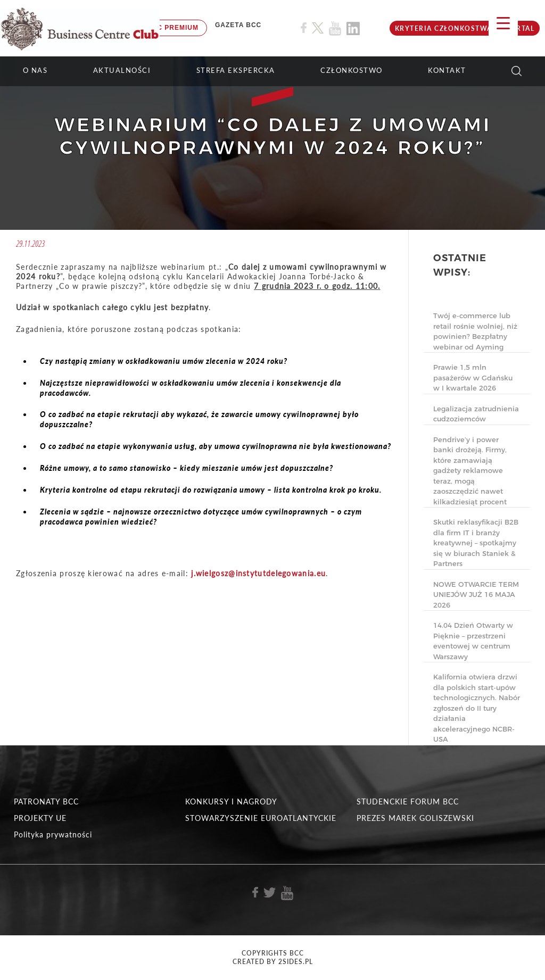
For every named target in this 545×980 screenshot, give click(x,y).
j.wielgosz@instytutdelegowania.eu (258, 573)
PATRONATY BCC (46, 802)
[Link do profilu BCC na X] (318, 28)
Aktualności (122, 70)
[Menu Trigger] (503, 23)
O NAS (35, 70)
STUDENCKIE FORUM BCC (408, 802)
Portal (520, 28)
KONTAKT (447, 70)
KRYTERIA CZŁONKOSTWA (444, 28)
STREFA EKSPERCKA (236, 70)
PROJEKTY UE (40, 818)
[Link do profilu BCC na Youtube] (335, 28)
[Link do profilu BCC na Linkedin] (353, 28)
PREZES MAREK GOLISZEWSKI (415, 818)
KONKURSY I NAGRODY (231, 802)
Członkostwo (352, 70)
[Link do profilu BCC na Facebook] (304, 28)
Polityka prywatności (53, 834)
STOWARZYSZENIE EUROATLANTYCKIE (261, 818)
